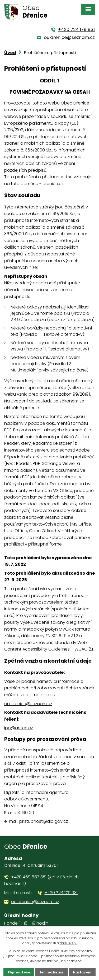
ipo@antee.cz (19, 728)
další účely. (68, 943)
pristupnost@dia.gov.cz (44, 821)
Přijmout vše (19, 972)
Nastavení (82, 972)
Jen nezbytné (51, 972)
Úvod (10, 53)
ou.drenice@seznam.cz (28, 704)
